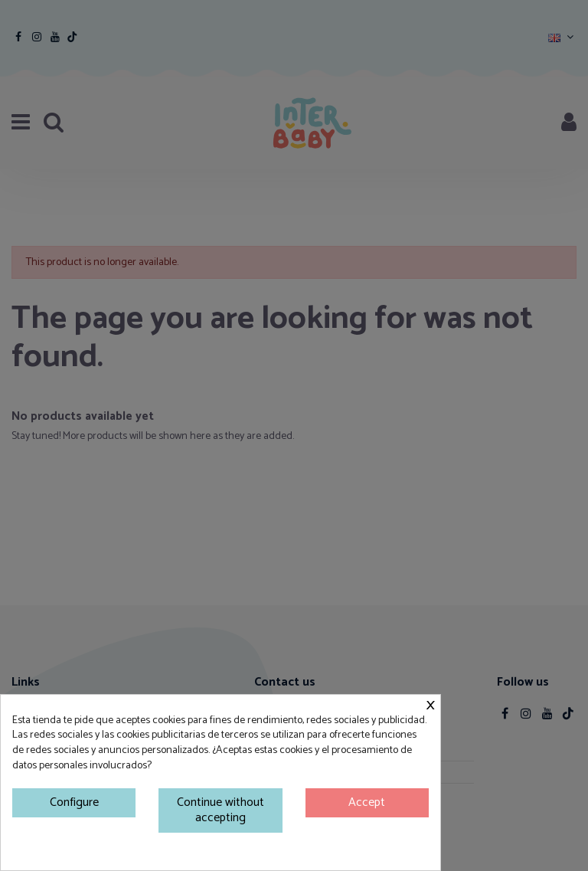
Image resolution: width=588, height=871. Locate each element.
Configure (74, 802)
